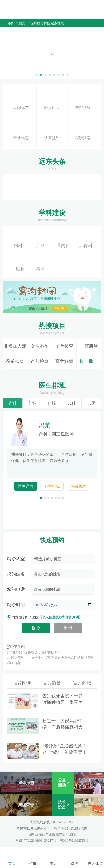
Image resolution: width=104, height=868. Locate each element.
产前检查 (40, 361)
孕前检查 (15, 361)
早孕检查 (64, 346)
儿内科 (63, 239)
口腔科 (18, 263)
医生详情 (26, 486)
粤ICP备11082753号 (74, 840)
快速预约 (52, 131)
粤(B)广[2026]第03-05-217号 (36, 840)
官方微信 (52, 683)
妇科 (18, 239)
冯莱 (45, 425)
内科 (41, 263)
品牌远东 (21, 100)
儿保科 (86, 239)
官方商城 (82, 683)
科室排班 (52, 486)
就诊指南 (83, 132)
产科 (41, 239)
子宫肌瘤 (89, 346)
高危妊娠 (64, 361)
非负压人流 (15, 346)
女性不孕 (40, 346)
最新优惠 (21, 132)
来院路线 (83, 101)
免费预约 (79, 486)
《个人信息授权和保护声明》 (60, 617)
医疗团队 (52, 101)
